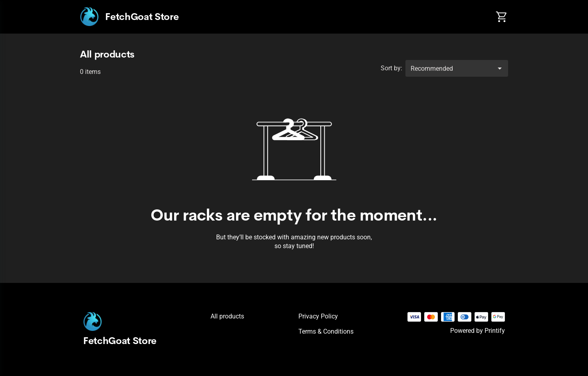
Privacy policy (318, 316)
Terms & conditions (326, 331)
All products (227, 316)
